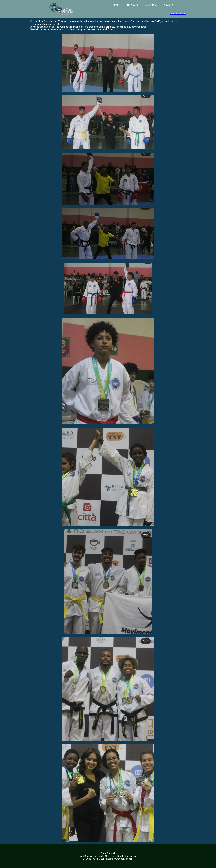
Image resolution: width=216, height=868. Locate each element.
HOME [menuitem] (116, 5)
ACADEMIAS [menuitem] (151, 5)
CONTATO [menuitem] (168, 5)
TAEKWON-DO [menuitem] (132, 5)
